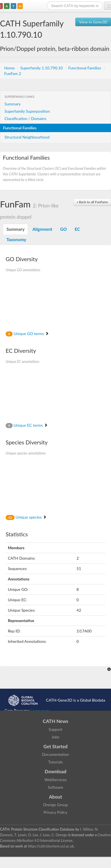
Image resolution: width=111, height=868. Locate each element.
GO (64, 229)
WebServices (55, 780)
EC (77, 229)
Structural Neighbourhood (27, 137)
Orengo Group (55, 805)
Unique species (26, 517)
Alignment (42, 229)
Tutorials (55, 762)
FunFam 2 (13, 74)
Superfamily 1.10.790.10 (42, 68)
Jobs (56, 737)
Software (55, 787)
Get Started (56, 746)
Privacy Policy (55, 812)
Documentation (56, 754)
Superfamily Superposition (27, 111)
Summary (13, 104)
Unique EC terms (27, 425)
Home (10, 68)
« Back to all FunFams (92, 202)
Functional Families (85, 68)
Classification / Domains (25, 118)
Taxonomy (16, 239)
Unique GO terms (27, 334)
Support (55, 729)
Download (55, 771)
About (55, 797)
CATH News (55, 721)
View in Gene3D (93, 22)
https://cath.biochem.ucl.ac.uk (51, 846)
